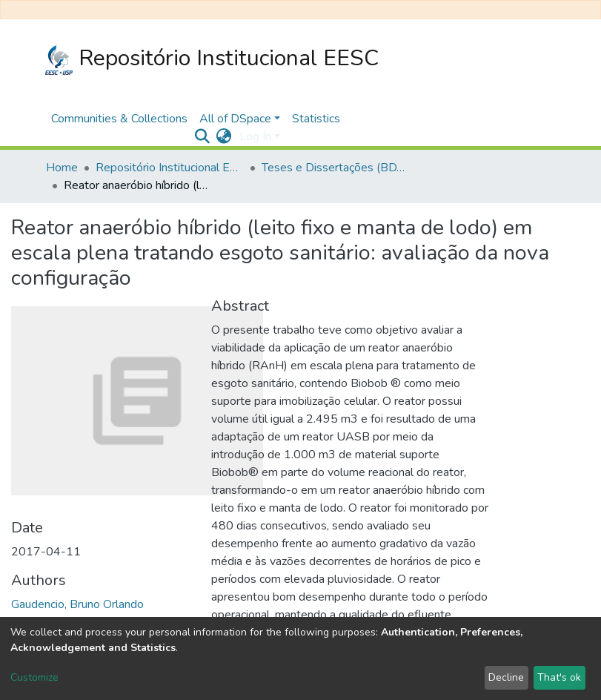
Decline (506, 677)
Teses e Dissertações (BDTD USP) (336, 168)
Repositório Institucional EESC (212, 59)
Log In (255, 136)
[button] (224, 136)
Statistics (316, 119)
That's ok (559, 677)
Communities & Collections (119, 119)
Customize (34, 677)
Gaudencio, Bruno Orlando (77, 604)
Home (62, 168)
